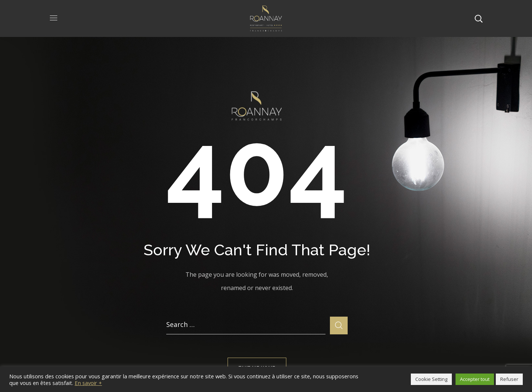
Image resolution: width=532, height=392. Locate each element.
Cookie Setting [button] (431, 379)
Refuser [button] (509, 379)
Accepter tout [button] (475, 379)
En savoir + (88, 383)
